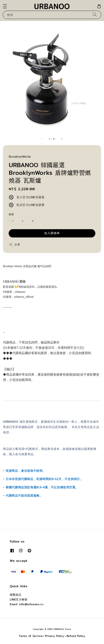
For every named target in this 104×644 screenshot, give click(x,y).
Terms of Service (31, 636)
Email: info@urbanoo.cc (27, 604)
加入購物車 (52, 233)
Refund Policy (76, 636)
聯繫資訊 (16, 595)
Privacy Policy (55, 636)
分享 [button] (14, 245)
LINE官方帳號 (19, 599)
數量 (11, 214)
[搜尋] (95, 15)
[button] (5, 6)
